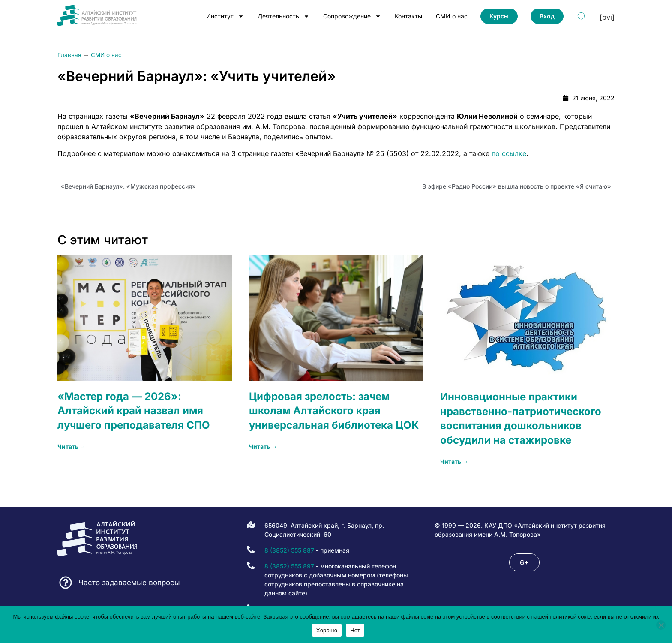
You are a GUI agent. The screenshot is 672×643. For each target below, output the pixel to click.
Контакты (408, 16)
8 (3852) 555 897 (289, 566)
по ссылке (509, 153)
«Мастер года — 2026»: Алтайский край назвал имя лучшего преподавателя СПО (134, 411)
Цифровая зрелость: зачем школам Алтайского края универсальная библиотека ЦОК (334, 411)
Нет (355, 630)
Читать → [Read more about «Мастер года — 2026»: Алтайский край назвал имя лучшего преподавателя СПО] (72, 446)
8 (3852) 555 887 (289, 550)
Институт (225, 16)
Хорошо (327, 630)
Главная (69, 55)
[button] (524, 562)
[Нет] (661, 625)
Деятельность (283, 16)
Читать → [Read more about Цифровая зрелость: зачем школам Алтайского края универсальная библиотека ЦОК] (263, 446)
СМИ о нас (452, 16)
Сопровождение (352, 16)
